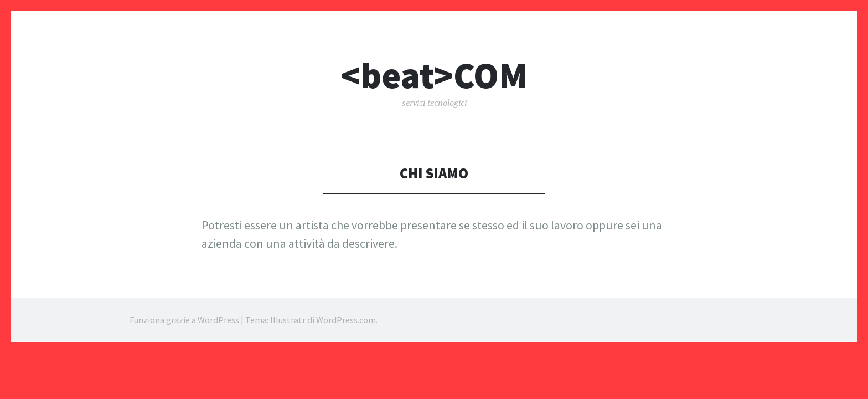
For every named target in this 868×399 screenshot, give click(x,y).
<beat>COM (434, 76)
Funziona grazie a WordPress (184, 320)
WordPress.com (346, 320)
